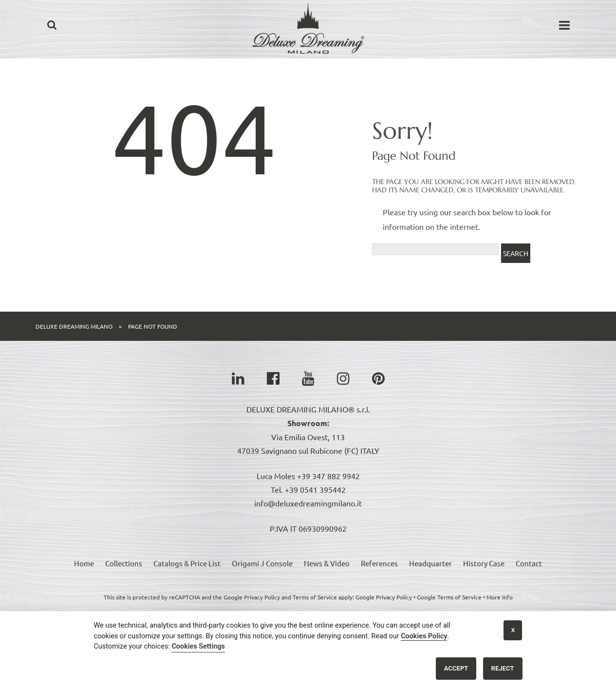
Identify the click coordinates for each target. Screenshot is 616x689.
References (379, 563)
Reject (503, 668)
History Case (484, 563)
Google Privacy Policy (384, 597)
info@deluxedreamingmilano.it (308, 503)
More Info (500, 597)
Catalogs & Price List (187, 563)
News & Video (327, 563)
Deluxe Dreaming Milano (74, 326)
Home (84, 563)
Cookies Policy (424, 636)
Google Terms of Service (449, 597)
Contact (529, 563)
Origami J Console (262, 563)
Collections (124, 563)
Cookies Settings (198, 646)
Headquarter (430, 563)
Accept (456, 668)
